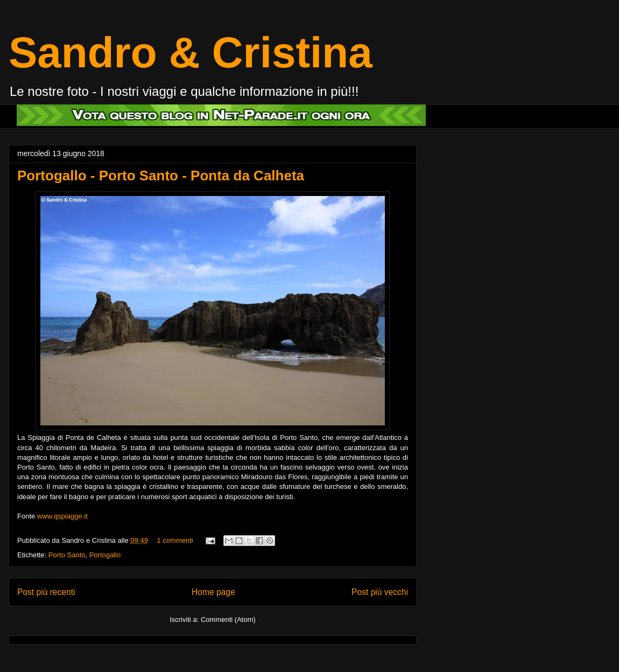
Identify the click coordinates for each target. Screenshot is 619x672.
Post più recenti (46, 592)
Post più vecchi (380, 592)
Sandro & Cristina (191, 52)
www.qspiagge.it (62, 516)
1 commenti (175, 540)
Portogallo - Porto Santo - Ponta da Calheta (161, 176)
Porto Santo (67, 555)
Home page (213, 592)
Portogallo (105, 555)
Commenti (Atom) (228, 619)
